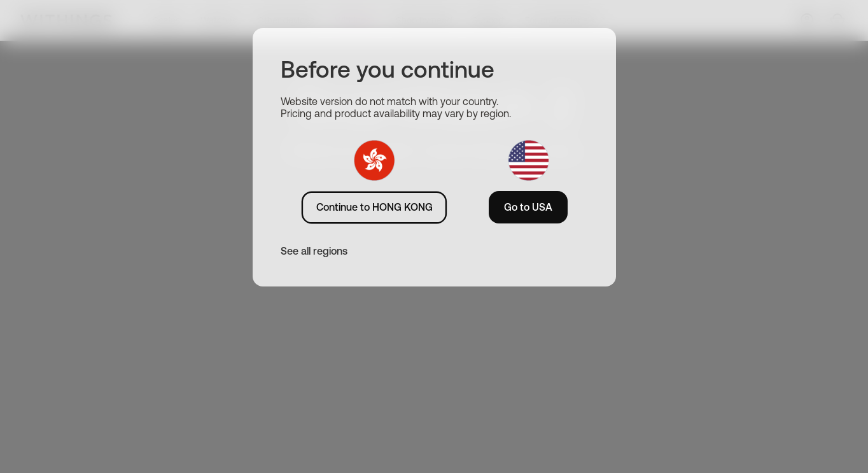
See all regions (314, 251)
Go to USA (528, 207)
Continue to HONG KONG (374, 207)
